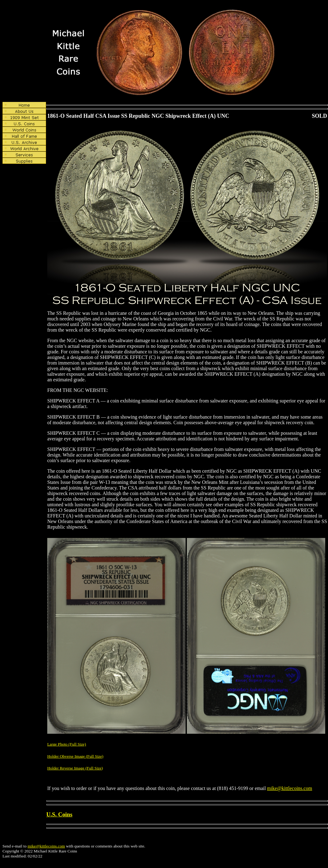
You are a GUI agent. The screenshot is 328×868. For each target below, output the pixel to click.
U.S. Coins (59, 814)
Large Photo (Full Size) (67, 744)
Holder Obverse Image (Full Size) (75, 756)
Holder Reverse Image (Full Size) (75, 768)
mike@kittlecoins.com (290, 788)
